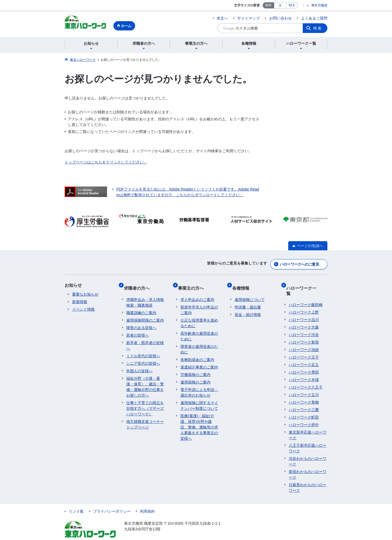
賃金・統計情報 (248, 308)
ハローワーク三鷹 (304, 398)
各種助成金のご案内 (197, 353)
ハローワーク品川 (304, 308)
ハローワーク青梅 (304, 391)
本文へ (222, 18)
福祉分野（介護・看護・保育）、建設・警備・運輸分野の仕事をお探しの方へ (145, 380)
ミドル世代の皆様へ (143, 349)
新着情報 (80, 301)
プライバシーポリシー (112, 500)
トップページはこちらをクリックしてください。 (106, 163)
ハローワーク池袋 (304, 338)
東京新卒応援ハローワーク (308, 424)
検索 (318, 28)
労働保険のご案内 (195, 368)
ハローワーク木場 (304, 368)
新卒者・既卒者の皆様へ (145, 339)
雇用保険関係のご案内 (145, 314)
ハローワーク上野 (304, 301)
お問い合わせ (280, 18)
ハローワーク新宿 (304, 331)
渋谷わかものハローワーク (308, 450)
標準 (268, 5)
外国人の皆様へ (139, 364)
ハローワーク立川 (304, 383)
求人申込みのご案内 (197, 293)
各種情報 (243, 284)
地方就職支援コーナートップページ (145, 418)
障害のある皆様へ (141, 321)
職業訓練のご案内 (141, 306)
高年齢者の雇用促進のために (199, 330)
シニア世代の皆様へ (143, 357)
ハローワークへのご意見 (299, 263)
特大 (292, 5)
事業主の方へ (193, 284)
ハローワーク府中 (304, 413)
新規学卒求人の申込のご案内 (199, 303)
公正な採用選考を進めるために (199, 317)
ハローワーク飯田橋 (306, 293)
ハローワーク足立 (304, 353)
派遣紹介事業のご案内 (199, 361)
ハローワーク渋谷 (304, 323)
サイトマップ (249, 18)
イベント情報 (83, 308)
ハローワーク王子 (304, 346)
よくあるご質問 (314, 18)
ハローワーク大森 (304, 316)
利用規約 (147, 500)
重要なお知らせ (85, 293)
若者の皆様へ (138, 329)
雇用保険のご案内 (195, 376)
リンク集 (76, 500)
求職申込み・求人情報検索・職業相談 (145, 296)
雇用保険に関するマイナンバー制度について (199, 399)
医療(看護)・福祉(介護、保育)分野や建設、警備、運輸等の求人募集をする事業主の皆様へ (199, 421)
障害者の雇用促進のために (199, 343)
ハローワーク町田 (304, 406)
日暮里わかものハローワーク (308, 476)
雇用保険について (250, 293)
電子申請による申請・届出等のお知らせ (199, 386)
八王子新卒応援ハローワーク (308, 437)
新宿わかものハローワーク (308, 463)
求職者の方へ (139, 284)
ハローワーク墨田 (304, 361)
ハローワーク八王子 (306, 376)
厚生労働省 (319, 5)
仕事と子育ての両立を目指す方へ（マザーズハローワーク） (145, 402)
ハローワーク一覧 (306, 284)
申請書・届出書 (248, 301)
